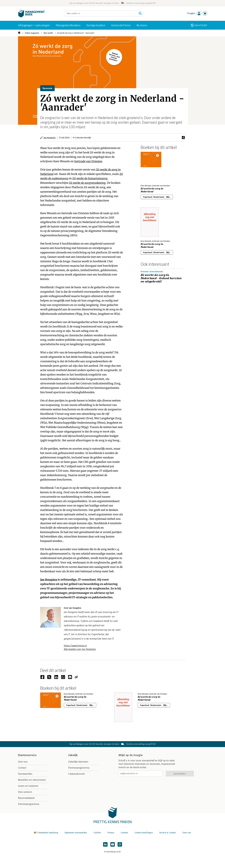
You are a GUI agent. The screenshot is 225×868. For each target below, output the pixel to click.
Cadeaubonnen (77, 774)
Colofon (97, 833)
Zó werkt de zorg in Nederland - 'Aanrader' (76, 33)
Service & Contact (168, 833)
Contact (22, 768)
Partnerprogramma (29, 804)
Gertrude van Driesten (88, 161)
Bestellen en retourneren (32, 780)
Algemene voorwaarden (76, 833)
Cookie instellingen (144, 833)
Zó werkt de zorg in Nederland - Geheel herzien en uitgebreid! (161, 278)
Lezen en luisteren (28, 786)
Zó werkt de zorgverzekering (87, 183)
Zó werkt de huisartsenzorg (90, 178)
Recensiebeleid (26, 798)
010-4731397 (201, 25)
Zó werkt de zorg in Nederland (152, 190)
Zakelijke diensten (78, 762)
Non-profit (48, 33)
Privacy (111, 833)
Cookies (124, 833)
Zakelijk (73, 755)
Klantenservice (27, 755)
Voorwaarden (25, 774)
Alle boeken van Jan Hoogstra (80, 649)
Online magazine (32, 33)
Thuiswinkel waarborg (46, 833)
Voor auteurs (25, 792)
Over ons (23, 762)
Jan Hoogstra (49, 138)
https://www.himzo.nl (75, 646)
